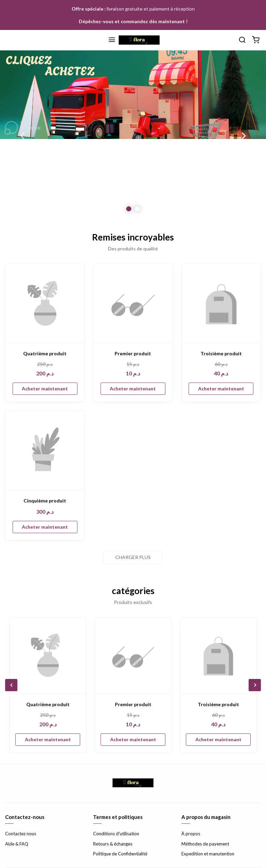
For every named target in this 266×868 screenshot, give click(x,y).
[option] (133, 136)
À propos (191, 834)
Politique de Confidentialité (120, 854)
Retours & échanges (113, 844)
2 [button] (137, 209)
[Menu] (112, 40)
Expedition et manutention (208, 854)
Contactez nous (21, 834)
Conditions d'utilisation (116, 834)
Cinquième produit (45, 501)
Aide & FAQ (17, 844)
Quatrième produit (45, 353)
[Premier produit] (133, 303)
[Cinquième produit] (45, 450)
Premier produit (133, 353)
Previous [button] (22, 136)
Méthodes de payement (205, 844)
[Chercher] (242, 40)
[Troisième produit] (221, 303)
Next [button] (244, 136)
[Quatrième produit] (45, 303)
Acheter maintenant (45, 389)
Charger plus (133, 557)
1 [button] (129, 209)
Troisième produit (221, 353)
